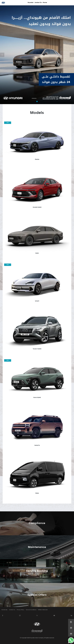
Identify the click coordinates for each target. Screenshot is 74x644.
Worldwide (4, 610)
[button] (2, 55)
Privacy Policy (20, 610)
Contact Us (12, 610)
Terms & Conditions (31, 610)
